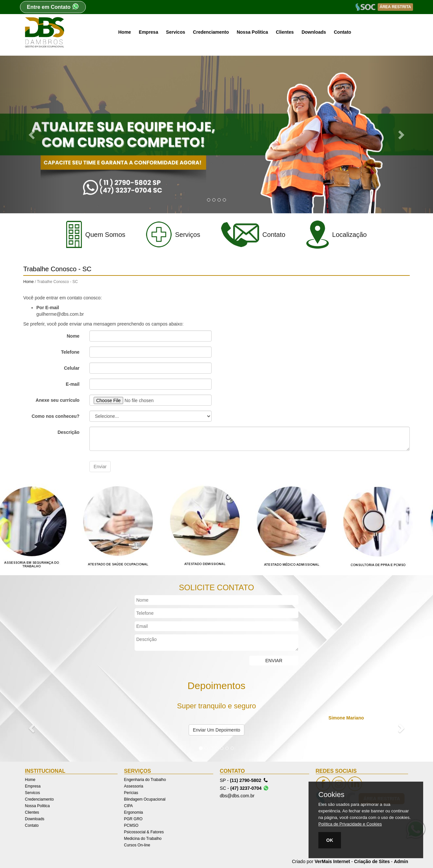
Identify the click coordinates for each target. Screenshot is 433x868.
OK (330, 840)
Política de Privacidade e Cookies (350, 824)
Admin (401, 861)
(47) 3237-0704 (250, 788)
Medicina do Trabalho (143, 839)
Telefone (70, 352)
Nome (73, 336)
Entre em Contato (53, 6)
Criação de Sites (372, 861)
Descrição (69, 432)
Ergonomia (134, 812)
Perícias (131, 793)
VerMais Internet (332, 861)
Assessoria (134, 786)
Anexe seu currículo (58, 400)
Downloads (314, 32)
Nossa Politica (253, 32)
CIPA (129, 806)
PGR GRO (133, 819)
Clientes (285, 32)
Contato (342, 32)
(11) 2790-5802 (249, 780)
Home (125, 32)
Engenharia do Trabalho (145, 780)
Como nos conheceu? (55, 416)
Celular (72, 368)
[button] (32, 134)
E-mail (73, 384)
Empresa (149, 32)
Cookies (331, 795)
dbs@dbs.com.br (237, 796)
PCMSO (131, 825)
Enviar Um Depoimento (217, 730)
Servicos (176, 32)
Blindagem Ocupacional (145, 799)
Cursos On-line (137, 845)
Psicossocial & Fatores (144, 832)
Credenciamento (211, 32)
